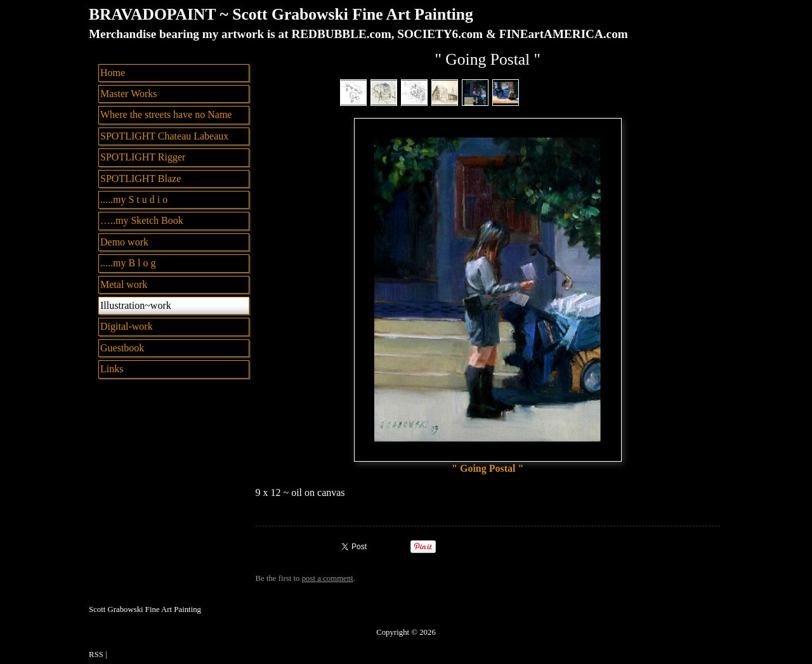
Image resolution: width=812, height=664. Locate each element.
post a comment (328, 578)
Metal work (124, 284)
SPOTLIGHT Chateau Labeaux (164, 136)
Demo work (124, 242)
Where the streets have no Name (166, 114)
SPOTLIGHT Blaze (141, 179)
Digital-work (127, 326)
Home (113, 73)
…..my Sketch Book (142, 220)
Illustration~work (136, 305)
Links (112, 369)
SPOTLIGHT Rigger (143, 157)
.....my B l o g (128, 263)
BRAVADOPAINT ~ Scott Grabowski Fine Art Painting (281, 14)
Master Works (129, 94)
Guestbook (122, 348)
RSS (96, 654)
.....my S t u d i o (134, 199)
